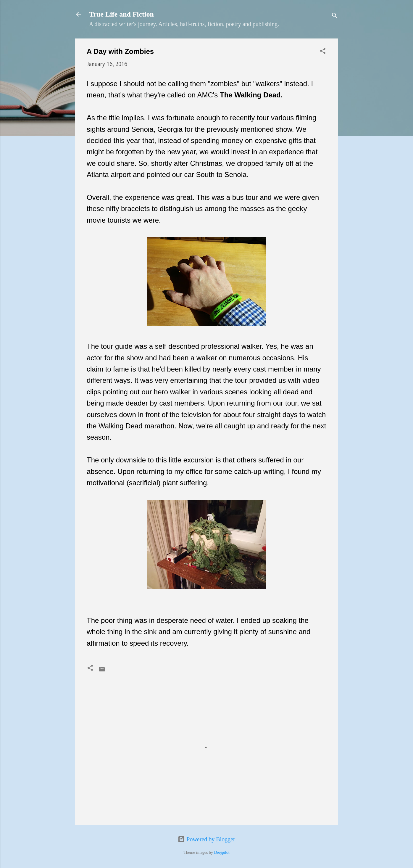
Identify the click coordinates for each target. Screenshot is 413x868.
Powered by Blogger (206, 839)
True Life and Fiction (121, 14)
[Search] (335, 16)
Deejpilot (222, 852)
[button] (323, 52)
